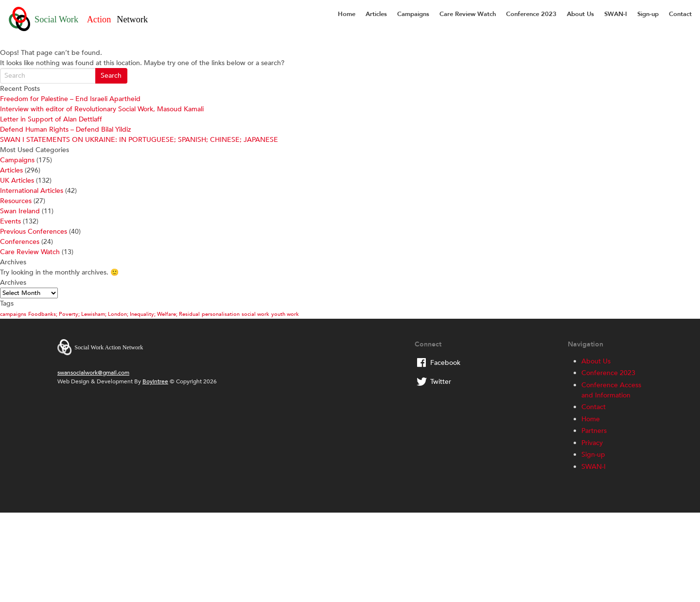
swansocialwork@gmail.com (93, 373)
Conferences (20, 242)
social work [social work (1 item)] (255, 314)
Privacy (592, 443)
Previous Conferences (34, 232)
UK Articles (17, 181)
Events (10, 221)
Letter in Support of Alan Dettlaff (51, 119)
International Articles (32, 191)
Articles (376, 14)
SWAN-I (616, 14)
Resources (16, 201)
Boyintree (155, 381)
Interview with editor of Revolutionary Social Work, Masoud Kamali (102, 109)
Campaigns (413, 14)
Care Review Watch (468, 14)
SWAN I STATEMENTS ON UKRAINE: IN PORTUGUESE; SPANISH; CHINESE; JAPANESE (139, 140)
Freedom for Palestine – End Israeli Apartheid (70, 99)
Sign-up (648, 14)
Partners (594, 431)
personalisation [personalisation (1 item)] (221, 314)
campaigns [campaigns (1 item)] (13, 314)
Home (347, 14)
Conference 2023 (531, 14)
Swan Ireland (20, 211)
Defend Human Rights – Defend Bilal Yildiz (65, 129)
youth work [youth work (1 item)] (285, 314)
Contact (680, 14)
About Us (580, 14)
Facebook (445, 363)
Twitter (441, 382)
